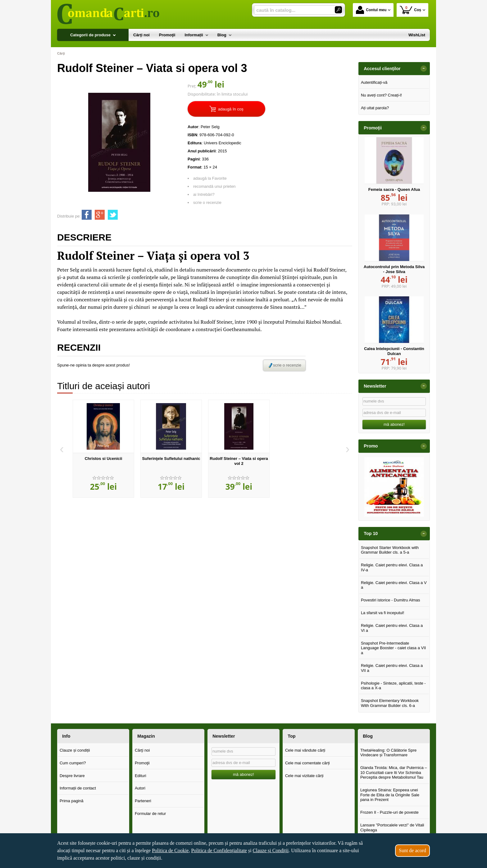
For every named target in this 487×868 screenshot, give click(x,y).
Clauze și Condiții (271, 850)
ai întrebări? (204, 194)
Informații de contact (78, 788)
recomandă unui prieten (214, 186)
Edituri (141, 776)
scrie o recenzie (207, 202)
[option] (103, 449)
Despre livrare (72, 776)
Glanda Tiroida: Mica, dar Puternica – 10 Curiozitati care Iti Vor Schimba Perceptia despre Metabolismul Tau (394, 772)
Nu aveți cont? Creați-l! (381, 95)
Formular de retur (150, 814)
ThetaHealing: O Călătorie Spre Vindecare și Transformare (388, 753)
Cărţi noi (142, 750)
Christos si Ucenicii (104, 459)
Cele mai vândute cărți (305, 750)
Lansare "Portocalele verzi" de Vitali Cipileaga (392, 828)
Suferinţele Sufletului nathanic (171, 459)
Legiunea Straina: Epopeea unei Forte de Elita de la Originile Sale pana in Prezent (390, 795)
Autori (140, 788)
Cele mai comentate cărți (307, 763)
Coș (410, 10)
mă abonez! (394, 424)
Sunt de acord (412, 850)
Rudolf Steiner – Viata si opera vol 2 (239, 461)
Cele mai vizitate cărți (304, 776)
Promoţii (142, 763)
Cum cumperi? (73, 763)
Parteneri (143, 801)
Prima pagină (72, 801)
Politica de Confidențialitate (219, 850)
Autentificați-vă (374, 82)
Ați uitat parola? (375, 108)
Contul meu (371, 10)
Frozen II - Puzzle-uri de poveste (389, 812)
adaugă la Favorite (210, 178)
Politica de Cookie (170, 850)
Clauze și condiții (75, 750)
